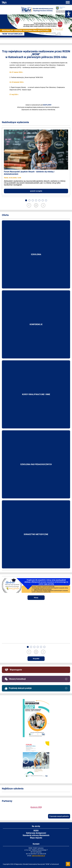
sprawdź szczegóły (36, 191)
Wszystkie (36, 659)
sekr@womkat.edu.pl (38, 856)
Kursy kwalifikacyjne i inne (36, 394)
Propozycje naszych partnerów (59, 816)
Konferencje (36, 324)
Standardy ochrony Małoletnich (36, 835)
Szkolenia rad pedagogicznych (36, 464)
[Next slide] (43, 206)
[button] (26, 200)
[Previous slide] (29, 206)
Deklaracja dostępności (36, 833)
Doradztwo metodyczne (36, 534)
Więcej (36, 598)
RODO (36, 831)
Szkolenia (36, 254)
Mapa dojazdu (36, 838)
